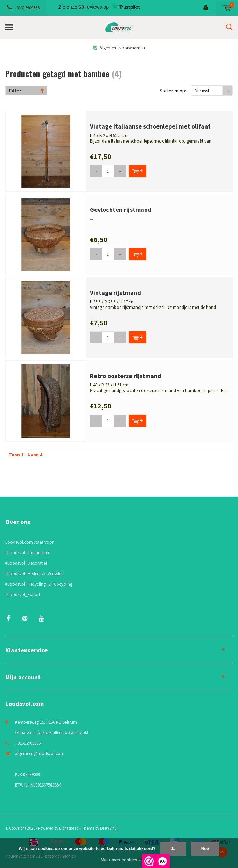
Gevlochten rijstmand (121, 209)
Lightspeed (69, 828)
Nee (205, 849)
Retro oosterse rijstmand (126, 376)
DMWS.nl (108, 828)
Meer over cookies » (121, 860)
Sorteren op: (173, 91)
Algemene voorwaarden (119, 48)
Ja (173, 849)
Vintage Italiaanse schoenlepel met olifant (150, 126)
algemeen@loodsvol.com (40, 754)
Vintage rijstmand (115, 293)
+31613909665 (23, 8)
